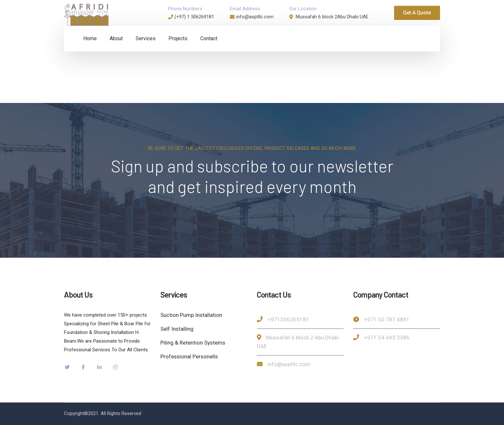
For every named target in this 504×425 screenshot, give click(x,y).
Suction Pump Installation (191, 315)
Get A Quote (417, 13)
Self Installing (177, 329)
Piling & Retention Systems (193, 343)
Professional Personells (189, 356)
